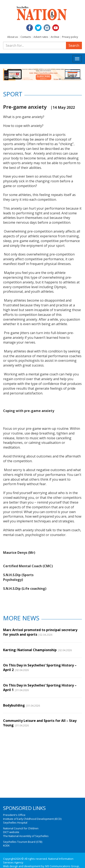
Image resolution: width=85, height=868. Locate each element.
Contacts (26, 37)
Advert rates (41, 37)
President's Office (14, 815)
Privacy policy (70, 37)
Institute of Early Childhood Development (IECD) (32, 819)
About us (13, 37)
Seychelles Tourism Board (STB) (23, 842)
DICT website (11, 832)
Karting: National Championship (30, 650)
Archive (55, 37)
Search (74, 45)
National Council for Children (21, 828)
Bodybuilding (14, 705)
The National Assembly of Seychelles (26, 836)
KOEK (6, 845)
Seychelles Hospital (15, 823)
